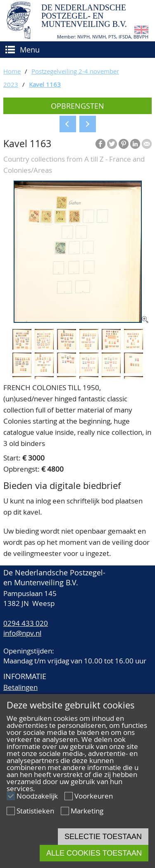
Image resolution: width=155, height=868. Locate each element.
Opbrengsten (77, 106)
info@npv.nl (22, 633)
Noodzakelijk (37, 796)
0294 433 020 (26, 623)
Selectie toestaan (103, 837)
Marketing (87, 811)
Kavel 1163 (45, 84)
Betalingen (20, 687)
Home (12, 71)
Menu (30, 50)
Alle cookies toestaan (94, 853)
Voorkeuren (94, 796)
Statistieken (35, 811)
